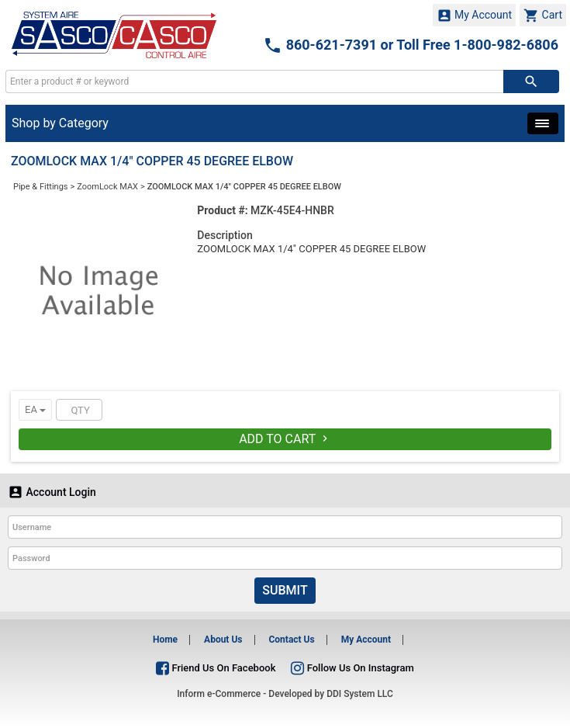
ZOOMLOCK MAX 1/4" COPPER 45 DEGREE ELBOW (244, 187)
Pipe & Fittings (40, 187)
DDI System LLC (360, 694)
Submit (285, 590)
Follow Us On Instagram (352, 668)
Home (165, 640)
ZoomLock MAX (107, 187)
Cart (543, 16)
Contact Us (291, 640)
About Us (223, 640)
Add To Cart (285, 439)
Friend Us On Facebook (216, 668)
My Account (475, 16)
